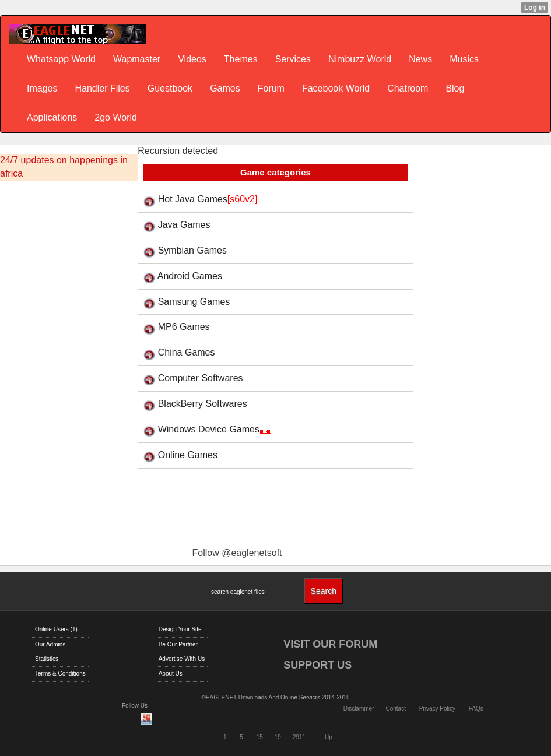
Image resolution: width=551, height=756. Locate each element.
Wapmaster (137, 59)
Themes (241, 59)
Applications (52, 117)
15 (260, 737)
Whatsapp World (61, 59)
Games (225, 88)
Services (293, 59)
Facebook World (336, 88)
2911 (299, 737)
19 (278, 737)
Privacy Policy (437, 708)
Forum (271, 88)
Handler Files (102, 88)
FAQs (476, 708)
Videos (192, 59)
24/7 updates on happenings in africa (64, 167)
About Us (171, 674)
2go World (116, 117)
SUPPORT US (317, 665)
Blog (455, 88)
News (420, 59)
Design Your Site (180, 629)
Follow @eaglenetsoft (237, 553)
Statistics (47, 659)
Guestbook (170, 88)
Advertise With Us (182, 659)
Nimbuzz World (360, 59)
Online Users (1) (56, 629)
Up (329, 737)
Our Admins (50, 644)
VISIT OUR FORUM (330, 644)
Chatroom (408, 88)
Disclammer (359, 708)
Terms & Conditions (60, 674)
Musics (464, 59)
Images (42, 88)
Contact (395, 708)
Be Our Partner (178, 644)
